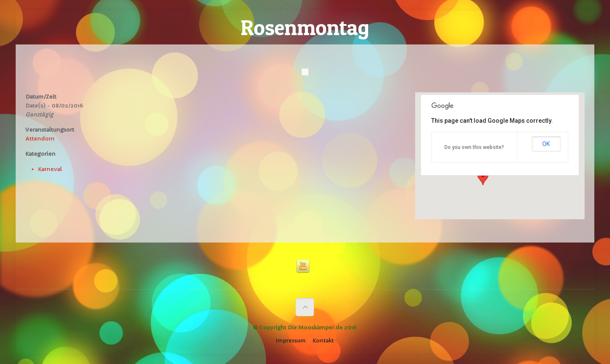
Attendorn (40, 139)
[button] (483, 177)
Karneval (50, 169)
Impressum (291, 341)
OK (546, 144)
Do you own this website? (474, 147)
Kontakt (323, 341)
